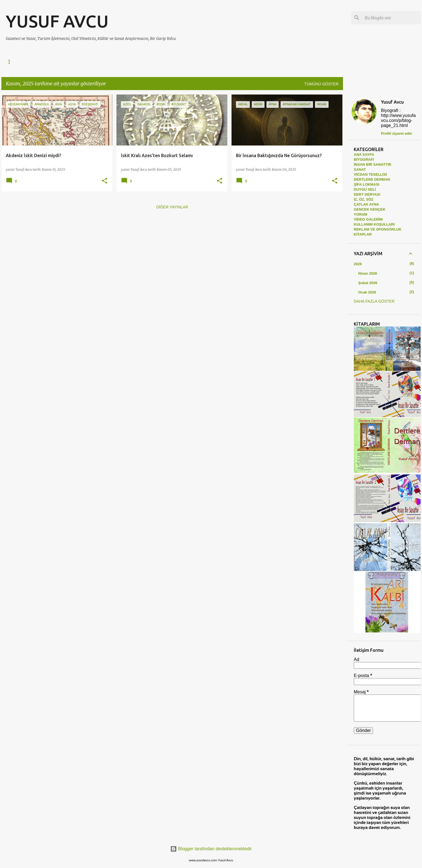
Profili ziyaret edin (396, 133)
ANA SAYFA (364, 155)
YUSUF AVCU (57, 21)
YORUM (360, 214)
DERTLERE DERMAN (59, 62)
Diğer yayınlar (172, 207)
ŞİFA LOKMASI (367, 184)
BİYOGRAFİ (364, 159)
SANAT (195, 62)
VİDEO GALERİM (368, 219)
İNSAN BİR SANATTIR (109, 62)
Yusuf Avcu (392, 102)
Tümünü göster (321, 84)
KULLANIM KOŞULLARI (374, 224)
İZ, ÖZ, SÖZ (225, 62)
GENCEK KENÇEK (304, 62)
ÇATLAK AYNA (262, 62)
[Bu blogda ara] (392, 18)
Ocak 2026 (367, 292)
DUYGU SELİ (365, 189)
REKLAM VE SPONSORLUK (378, 229)
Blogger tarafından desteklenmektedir (211, 849)
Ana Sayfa (17, 62)
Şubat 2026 (368, 283)
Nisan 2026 (368, 273)
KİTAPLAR (363, 234)
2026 (358, 264)
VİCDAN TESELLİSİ (159, 62)
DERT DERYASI (367, 194)
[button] (105, 181)
